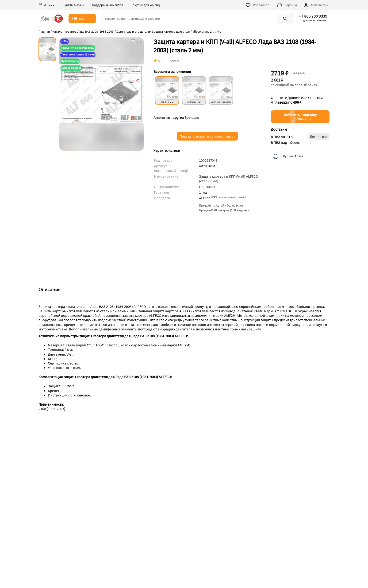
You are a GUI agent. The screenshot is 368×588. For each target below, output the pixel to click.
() (228, 197)
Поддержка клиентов (107, 5)
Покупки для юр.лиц (145, 5)
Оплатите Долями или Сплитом (297, 100)
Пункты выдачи (73, 5)
